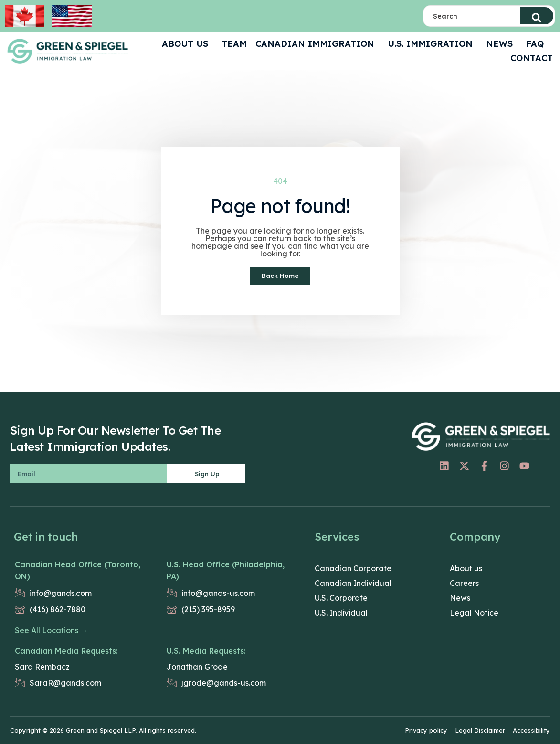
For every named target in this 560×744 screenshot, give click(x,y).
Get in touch (46, 537)
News (502, 44)
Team (234, 44)
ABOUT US (187, 44)
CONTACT (532, 58)
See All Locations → (51, 631)
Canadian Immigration (317, 44)
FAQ (537, 44)
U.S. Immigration (433, 44)
